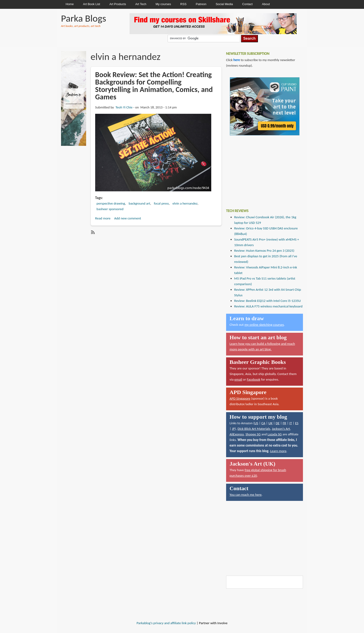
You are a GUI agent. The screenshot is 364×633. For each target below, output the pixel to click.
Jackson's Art (281, 429)
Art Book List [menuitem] (91, 4)
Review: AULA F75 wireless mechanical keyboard (268, 306)
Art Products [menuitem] (118, 4)
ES (297, 423)
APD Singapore (240, 398)
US (256, 423)
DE (278, 423)
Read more (103, 218)
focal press (161, 203)
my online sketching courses (264, 325)
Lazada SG (275, 434)
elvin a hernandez (185, 203)
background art (139, 203)
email (238, 379)
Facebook (253, 379)
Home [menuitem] (70, 4)
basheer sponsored (110, 209)
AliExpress (237, 434)
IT (291, 423)
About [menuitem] (266, 4)
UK (270, 423)
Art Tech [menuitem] (141, 4)
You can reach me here (246, 495)
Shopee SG (253, 434)
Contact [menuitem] (247, 4)
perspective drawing (111, 203)
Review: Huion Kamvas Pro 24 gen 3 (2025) (264, 251)
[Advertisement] (261, 169)
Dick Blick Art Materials (254, 429)
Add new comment (128, 218)
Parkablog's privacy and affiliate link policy (166, 623)
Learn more (278, 451)
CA (263, 423)
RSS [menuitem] (184, 4)
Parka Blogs (84, 18)
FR (284, 423)
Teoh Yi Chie (124, 107)
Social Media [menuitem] (224, 4)
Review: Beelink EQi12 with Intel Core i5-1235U (268, 301)
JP (233, 429)
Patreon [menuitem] (201, 4)
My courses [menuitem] (163, 4)
